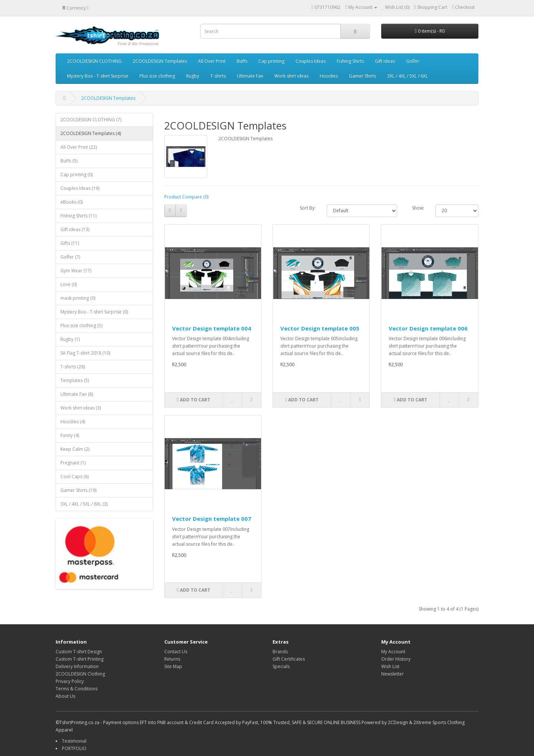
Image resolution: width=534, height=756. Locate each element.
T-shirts (218, 76)
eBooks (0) (72, 202)
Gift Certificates (289, 659)
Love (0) (69, 284)
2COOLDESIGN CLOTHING (94, 61)
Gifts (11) (70, 243)
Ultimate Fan (250, 76)
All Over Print (212, 61)
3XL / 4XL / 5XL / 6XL (408, 76)
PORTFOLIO (74, 748)
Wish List (390, 666)
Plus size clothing (157, 76)
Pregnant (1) (73, 463)
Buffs (242, 61)
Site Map (173, 666)
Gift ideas (385, 61)
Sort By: (308, 208)
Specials (281, 666)
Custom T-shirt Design (79, 652)
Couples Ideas (311, 61)
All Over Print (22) (79, 147)
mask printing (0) (78, 298)
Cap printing (271, 61)
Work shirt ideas (291, 76)
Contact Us (176, 652)
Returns (172, 659)
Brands (280, 652)
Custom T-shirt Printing (80, 659)
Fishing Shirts (350, 61)
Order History (396, 659)
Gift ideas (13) (75, 229)
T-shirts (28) (73, 367)
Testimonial (74, 741)
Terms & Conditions (77, 689)
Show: (418, 208)
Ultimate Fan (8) (77, 394)
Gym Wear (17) (76, 271)
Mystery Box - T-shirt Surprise (98, 76)
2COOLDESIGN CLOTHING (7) (91, 120)
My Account (393, 652)
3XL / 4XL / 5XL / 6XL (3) (84, 504)
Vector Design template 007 (212, 519)
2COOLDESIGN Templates (160, 61)
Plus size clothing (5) (81, 326)
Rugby (193, 76)
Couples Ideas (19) (80, 188)
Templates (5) (75, 380)
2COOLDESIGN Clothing (80, 674)
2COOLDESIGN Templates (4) (91, 133)
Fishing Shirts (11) (78, 216)
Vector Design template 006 (428, 328)
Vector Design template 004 (212, 328)
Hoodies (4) (73, 422)
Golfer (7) (70, 257)
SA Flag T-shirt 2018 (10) (85, 353)
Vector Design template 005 (320, 328)
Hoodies (329, 76)
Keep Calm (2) (75, 449)
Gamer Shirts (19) (78, 490)
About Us (65, 696)
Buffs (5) (69, 161)
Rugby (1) (70, 339)
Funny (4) (70, 435)
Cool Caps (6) (75, 476)
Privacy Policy (70, 681)
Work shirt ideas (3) (81, 408)
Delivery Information (77, 666)
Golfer (413, 61)
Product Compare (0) (186, 197)
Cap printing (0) (77, 175)
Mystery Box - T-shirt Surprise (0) (94, 312)
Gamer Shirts (362, 76)
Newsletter (393, 674)
